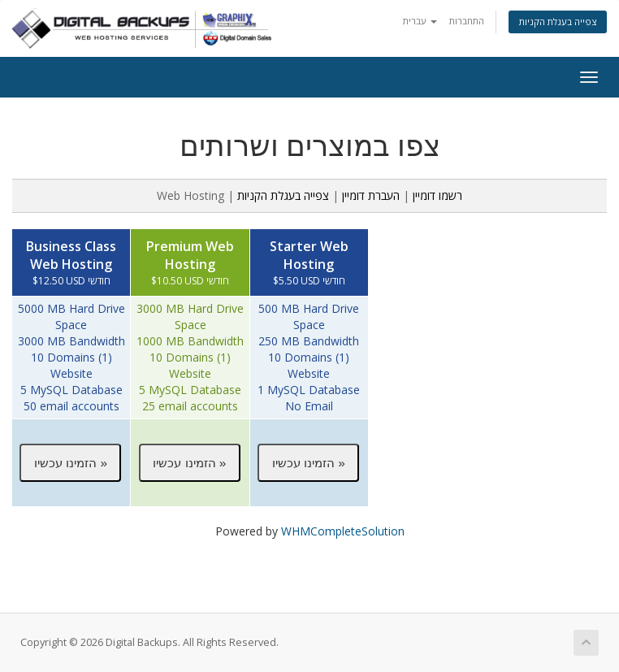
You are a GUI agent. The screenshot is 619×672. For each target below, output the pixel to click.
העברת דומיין (371, 195)
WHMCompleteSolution (343, 531)
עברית (420, 21)
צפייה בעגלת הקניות (558, 22)
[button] (70, 462)
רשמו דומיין (437, 195)
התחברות (467, 21)
